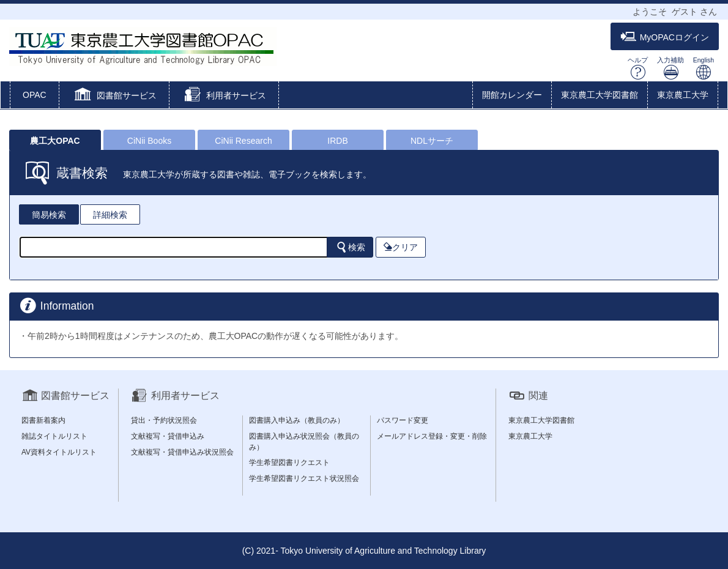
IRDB (337, 141)
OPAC (35, 95)
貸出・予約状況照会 (164, 420)
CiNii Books (149, 141)
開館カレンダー (512, 95)
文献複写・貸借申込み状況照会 (182, 452)
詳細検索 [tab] (110, 215)
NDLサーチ (432, 141)
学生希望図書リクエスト (289, 463)
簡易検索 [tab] (49, 215)
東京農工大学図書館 (600, 95)
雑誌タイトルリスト (54, 436)
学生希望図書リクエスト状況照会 (304, 478)
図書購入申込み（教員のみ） (297, 420)
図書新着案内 (43, 420)
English (704, 68)
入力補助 (670, 68)
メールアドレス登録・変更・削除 (432, 436)
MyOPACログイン (665, 37)
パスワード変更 (403, 420)
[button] (114, 96)
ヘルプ (638, 68)
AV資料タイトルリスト (59, 452)
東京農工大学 (683, 95)
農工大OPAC (55, 141)
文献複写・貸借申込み (168, 436)
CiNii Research (243, 141)
